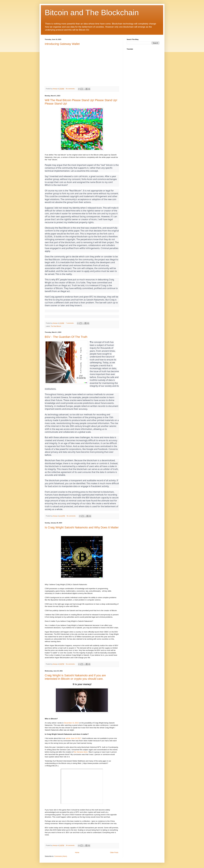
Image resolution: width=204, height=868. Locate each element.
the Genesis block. (81, 752)
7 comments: (70, 323)
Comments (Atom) (61, 856)
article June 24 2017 (73, 738)
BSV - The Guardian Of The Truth (66, 337)
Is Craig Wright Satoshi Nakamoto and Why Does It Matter (82, 527)
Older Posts (114, 853)
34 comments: (71, 845)
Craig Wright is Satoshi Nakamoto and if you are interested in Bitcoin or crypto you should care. (75, 677)
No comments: (71, 89)
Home (77, 853)
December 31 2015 (71, 723)
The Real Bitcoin (56, 326)
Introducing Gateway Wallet (62, 44)
